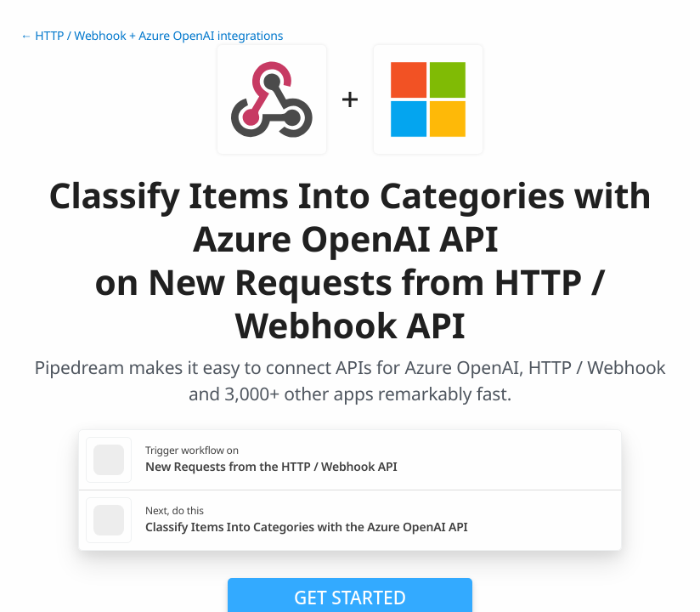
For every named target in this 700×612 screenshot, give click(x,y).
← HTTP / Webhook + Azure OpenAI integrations (152, 36)
